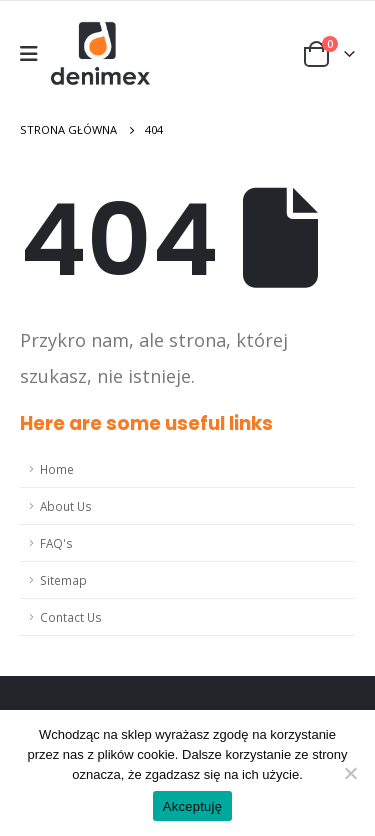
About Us (66, 506)
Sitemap (63, 580)
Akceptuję (192, 806)
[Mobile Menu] (35, 54)
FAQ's (56, 543)
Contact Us (71, 617)
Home (57, 469)
